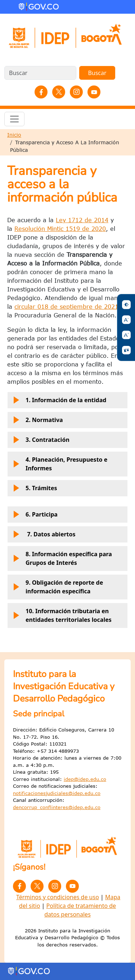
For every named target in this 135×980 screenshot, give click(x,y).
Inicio (14, 135)
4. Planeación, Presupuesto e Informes (59, 465)
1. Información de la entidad (59, 402)
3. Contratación (40, 442)
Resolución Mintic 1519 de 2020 (60, 229)
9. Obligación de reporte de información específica (57, 588)
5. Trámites (34, 490)
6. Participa (35, 517)
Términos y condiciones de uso (58, 897)
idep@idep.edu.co (85, 779)
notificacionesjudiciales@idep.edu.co (57, 793)
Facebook (41, 92)
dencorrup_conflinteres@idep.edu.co (57, 807)
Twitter (59, 92)
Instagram (76, 92)
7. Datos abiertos (44, 536)
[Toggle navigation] (14, 119)
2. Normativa (37, 422)
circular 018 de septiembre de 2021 (66, 307)
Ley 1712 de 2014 (82, 220)
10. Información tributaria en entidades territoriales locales (62, 617)
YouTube (94, 92)
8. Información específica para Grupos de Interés (62, 560)
